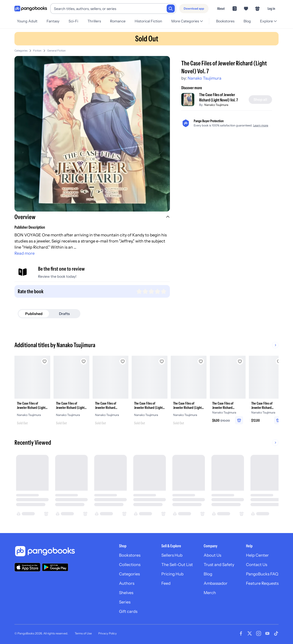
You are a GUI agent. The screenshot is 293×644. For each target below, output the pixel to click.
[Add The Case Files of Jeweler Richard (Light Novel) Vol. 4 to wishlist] (162, 361)
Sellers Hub (172, 555)
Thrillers (94, 21)
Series (125, 602)
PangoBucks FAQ (262, 574)
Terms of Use (83, 633)
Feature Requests (262, 583)
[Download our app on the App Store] (27, 567)
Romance (118, 21)
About (221, 8)
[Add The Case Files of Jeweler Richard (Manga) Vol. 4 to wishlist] (123, 361)
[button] (92, 217)
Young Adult (27, 21)
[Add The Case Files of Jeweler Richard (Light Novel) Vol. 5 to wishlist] (84, 361)
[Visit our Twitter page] (250, 633)
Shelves (126, 593)
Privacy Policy (108, 633)
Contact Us (257, 565)
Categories (21, 51)
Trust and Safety (219, 565)
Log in (271, 8)
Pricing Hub (172, 574)
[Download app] (194, 9)
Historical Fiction (148, 21)
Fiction (37, 51)
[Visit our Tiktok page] (276, 633)
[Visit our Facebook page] (241, 633)
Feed (166, 583)
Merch (210, 593)
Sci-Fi (73, 21)
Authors (127, 583)
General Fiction (56, 51)
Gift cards (128, 611)
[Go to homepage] (31, 9)
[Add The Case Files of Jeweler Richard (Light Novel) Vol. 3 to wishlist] (45, 361)
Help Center (257, 555)
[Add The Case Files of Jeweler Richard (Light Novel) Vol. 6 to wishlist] (201, 361)
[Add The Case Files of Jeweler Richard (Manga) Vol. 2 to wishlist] (240, 361)
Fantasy (53, 21)
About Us (212, 555)
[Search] (171, 9)
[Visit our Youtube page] (267, 633)
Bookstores (225, 21)
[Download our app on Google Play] (55, 567)
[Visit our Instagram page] (259, 633)
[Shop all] (260, 100)
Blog (247, 21)
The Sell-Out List (177, 565)
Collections (130, 565)
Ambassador (216, 583)
